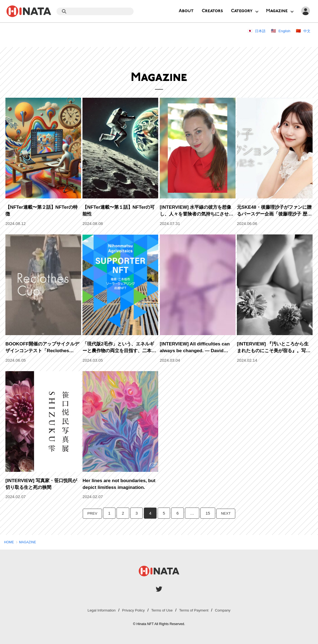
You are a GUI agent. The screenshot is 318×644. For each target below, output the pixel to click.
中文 (306, 31)
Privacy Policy (131, 610)
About (186, 11)
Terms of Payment (197, 610)
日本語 (257, 31)
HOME (10, 542)
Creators (212, 11)
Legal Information (96, 610)
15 (208, 513)
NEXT (227, 513)
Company (228, 610)
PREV (91, 513)
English (283, 31)
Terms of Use (162, 610)
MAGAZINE (30, 542)
